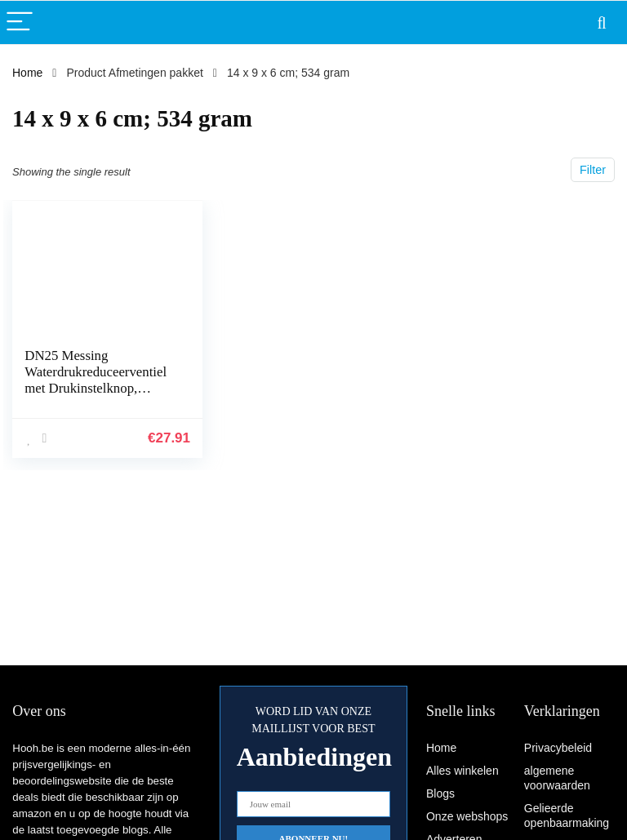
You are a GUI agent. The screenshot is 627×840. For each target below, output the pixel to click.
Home (27, 73)
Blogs (440, 793)
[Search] (602, 22)
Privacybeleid (558, 748)
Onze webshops (467, 816)
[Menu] (20, 22)
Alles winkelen (462, 771)
